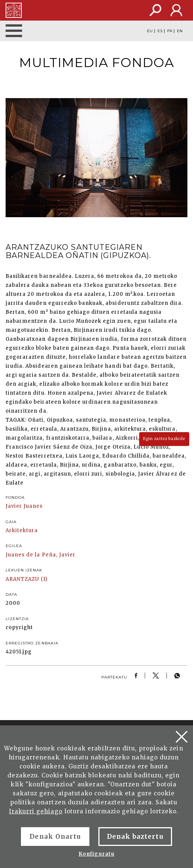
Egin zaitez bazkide (164, 439)
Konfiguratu (96, 854)
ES (160, 31)
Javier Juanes (24, 506)
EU (150, 31)
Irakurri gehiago (36, 811)
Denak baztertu (135, 837)
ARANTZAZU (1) (27, 579)
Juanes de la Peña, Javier (41, 555)
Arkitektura (22, 530)
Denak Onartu (55, 837)
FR (170, 31)
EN (180, 31)
